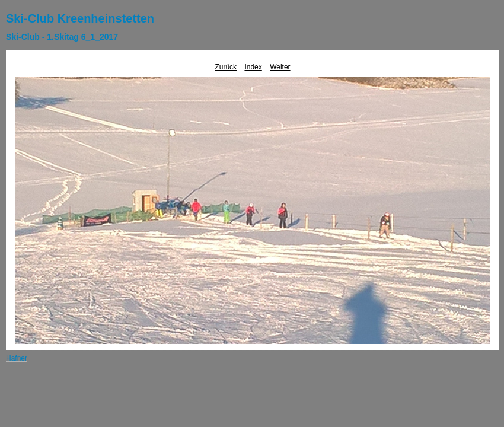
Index (253, 67)
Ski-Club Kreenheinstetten (80, 18)
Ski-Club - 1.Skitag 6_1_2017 (62, 37)
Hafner (17, 358)
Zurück (226, 67)
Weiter (280, 67)
